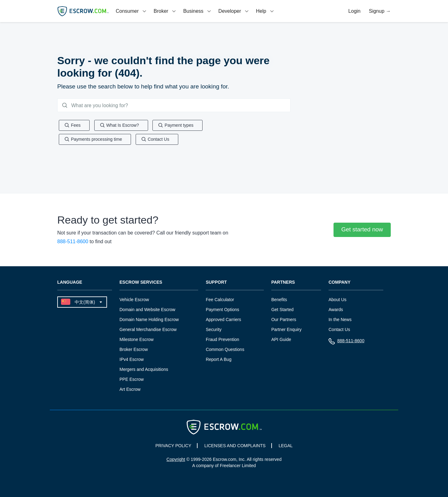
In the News (340, 320)
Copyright (176, 460)
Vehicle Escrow (134, 301)
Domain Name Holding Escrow (149, 320)
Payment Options (222, 310)
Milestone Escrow (137, 340)
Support (216, 283)
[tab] (132, 11)
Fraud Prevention (222, 340)
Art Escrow (130, 390)
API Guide (281, 340)
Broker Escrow (134, 350)
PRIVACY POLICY (173, 447)
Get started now (362, 230)
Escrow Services (141, 283)
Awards (336, 310)
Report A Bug (219, 360)
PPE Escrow (132, 380)
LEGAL (285, 447)
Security (214, 330)
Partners (283, 283)
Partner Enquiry (286, 330)
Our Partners (284, 320)
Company (340, 283)
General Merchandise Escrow (148, 330)
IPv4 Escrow (132, 360)
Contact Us (339, 330)
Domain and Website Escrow (147, 310)
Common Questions (225, 350)
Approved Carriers (223, 320)
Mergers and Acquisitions (144, 370)
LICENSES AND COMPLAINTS (235, 447)
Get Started (282, 310)
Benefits (279, 301)
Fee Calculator (220, 301)
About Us (338, 301)
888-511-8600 (73, 242)
